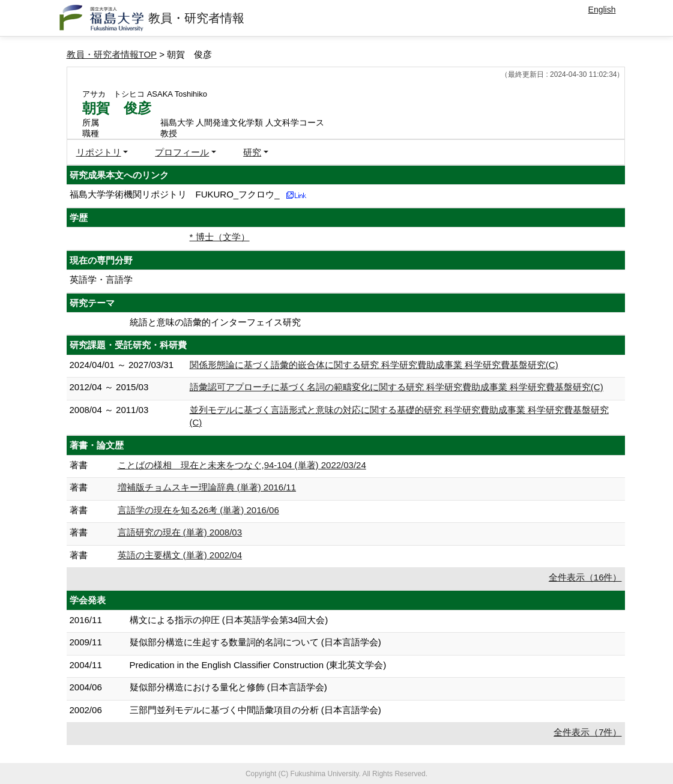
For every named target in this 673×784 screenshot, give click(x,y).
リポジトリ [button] (99, 152)
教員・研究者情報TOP (112, 54)
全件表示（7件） (587, 732)
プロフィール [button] (182, 152)
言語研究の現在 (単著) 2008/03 (180, 532)
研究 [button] (252, 152)
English (602, 10)
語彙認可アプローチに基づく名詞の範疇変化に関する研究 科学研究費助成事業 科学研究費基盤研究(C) (397, 387)
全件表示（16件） (585, 577)
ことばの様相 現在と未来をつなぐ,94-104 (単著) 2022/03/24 (242, 465)
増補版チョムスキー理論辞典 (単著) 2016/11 (207, 487)
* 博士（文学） (220, 237)
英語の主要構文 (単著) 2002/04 (180, 555)
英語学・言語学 (101, 279)
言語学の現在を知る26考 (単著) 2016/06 (198, 510)
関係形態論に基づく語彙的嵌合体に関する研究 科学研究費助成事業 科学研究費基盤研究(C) (374, 365)
